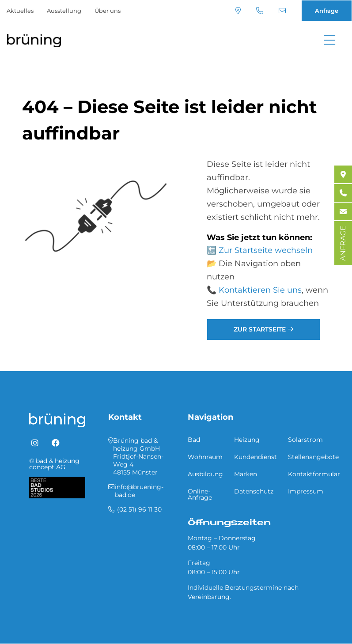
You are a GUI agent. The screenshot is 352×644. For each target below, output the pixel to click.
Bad (194, 440)
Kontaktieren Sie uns (260, 290)
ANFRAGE (343, 243)
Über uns (108, 11)
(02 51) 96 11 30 (260, 11)
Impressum (306, 491)
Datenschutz (254, 491)
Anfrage (327, 11)
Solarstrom (305, 440)
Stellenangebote (313, 457)
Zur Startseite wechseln (266, 250)
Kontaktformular (314, 474)
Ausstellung (64, 11)
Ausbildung (205, 474)
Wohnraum (205, 457)
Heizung (247, 440)
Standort (238, 11)
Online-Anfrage (200, 494)
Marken (246, 474)
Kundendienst (255, 457)
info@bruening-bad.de (282, 11)
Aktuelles (20, 11)
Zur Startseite (260, 329)
